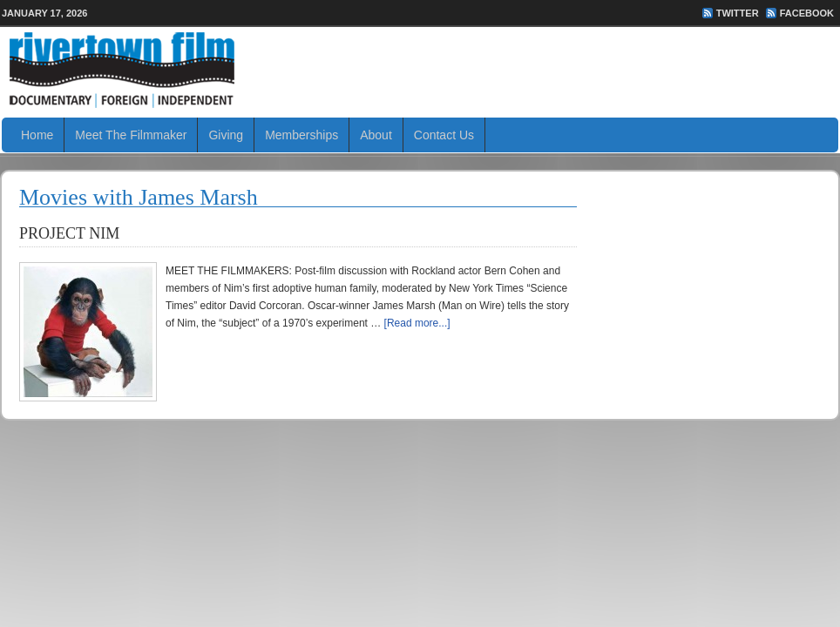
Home (37, 135)
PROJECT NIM (69, 233)
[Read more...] (417, 323)
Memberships (301, 135)
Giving (226, 135)
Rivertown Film (420, 70)
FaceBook (807, 13)
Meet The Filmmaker (131, 135)
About (376, 135)
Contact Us (444, 135)
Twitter (738, 13)
